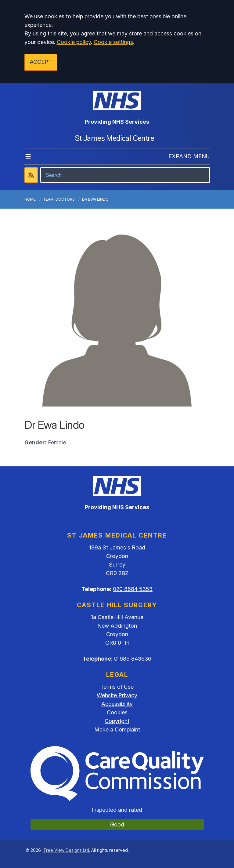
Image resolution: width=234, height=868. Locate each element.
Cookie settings (113, 42)
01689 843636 (133, 659)
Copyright (117, 721)
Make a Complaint (117, 729)
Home (30, 199)
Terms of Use (117, 687)
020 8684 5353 (133, 589)
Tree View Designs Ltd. (67, 850)
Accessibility (117, 704)
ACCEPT (41, 62)
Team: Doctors (59, 199)
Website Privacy (117, 695)
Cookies (117, 712)
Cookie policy (74, 42)
